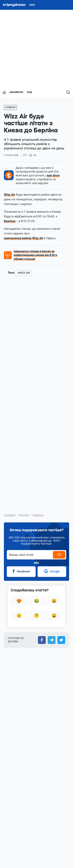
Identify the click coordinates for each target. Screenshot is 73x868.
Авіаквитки (16, 92)
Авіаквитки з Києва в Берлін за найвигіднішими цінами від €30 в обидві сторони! (35, 255)
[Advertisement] (36, 49)
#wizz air (24, 273)
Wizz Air (9, 195)
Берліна (10, 221)
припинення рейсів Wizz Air (24, 238)
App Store (53, 175)
